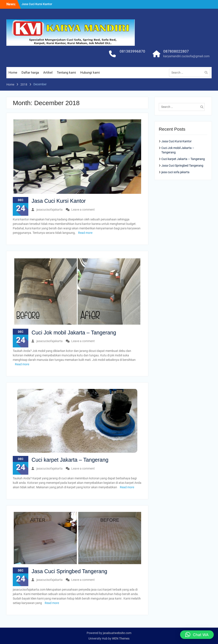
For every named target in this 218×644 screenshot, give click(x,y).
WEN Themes (121, 638)
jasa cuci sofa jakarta (175, 172)
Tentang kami (66, 73)
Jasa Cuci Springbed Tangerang (69, 571)
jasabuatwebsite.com (117, 633)
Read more (85, 233)
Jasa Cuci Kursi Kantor (37, 4)
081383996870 (132, 51)
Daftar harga (30, 73)
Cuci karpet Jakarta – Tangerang (70, 460)
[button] (197, 635)
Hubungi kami (90, 73)
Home (13, 73)
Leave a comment (83, 210)
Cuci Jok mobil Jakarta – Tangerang (74, 333)
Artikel (48, 73)
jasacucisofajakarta (49, 210)
